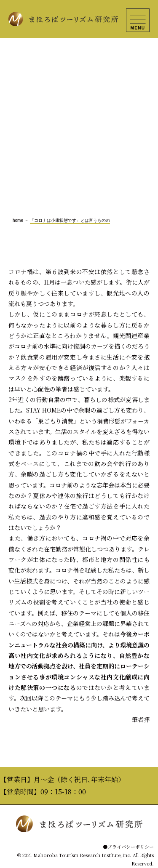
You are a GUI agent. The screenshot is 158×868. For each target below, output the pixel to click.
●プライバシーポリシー (128, 847)
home (18, 220)
